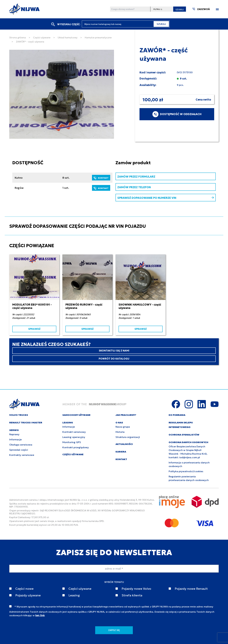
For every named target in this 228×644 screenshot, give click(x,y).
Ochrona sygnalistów (184, 435)
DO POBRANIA (177, 415)
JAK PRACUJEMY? (126, 415)
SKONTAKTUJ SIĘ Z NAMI (114, 351)
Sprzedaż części (19, 450)
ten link (40, 615)
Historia (120, 432)
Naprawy (14, 434)
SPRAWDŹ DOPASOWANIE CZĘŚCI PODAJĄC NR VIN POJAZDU (78, 226)
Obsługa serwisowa (21, 445)
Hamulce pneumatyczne (98, 38)
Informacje (15, 439)
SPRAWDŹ (34, 329)
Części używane (42, 38)
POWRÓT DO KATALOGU (114, 359)
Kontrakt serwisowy (74, 432)
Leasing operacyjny (74, 437)
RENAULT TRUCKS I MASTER (26, 423)
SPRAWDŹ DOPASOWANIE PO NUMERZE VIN (166, 198)
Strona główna (18, 38)
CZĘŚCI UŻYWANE (73, 454)
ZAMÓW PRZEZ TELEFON (134, 187)
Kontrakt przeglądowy (76, 447)
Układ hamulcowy (68, 38)
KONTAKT (101, 178)
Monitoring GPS (72, 442)
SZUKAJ (180, 10)
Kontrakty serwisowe (22, 455)
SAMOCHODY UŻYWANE (76, 415)
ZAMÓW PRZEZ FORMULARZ (136, 177)
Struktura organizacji (128, 437)
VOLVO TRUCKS (19, 415)
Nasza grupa (123, 427)
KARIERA (121, 452)
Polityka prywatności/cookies (186, 471)
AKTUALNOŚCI (124, 444)
